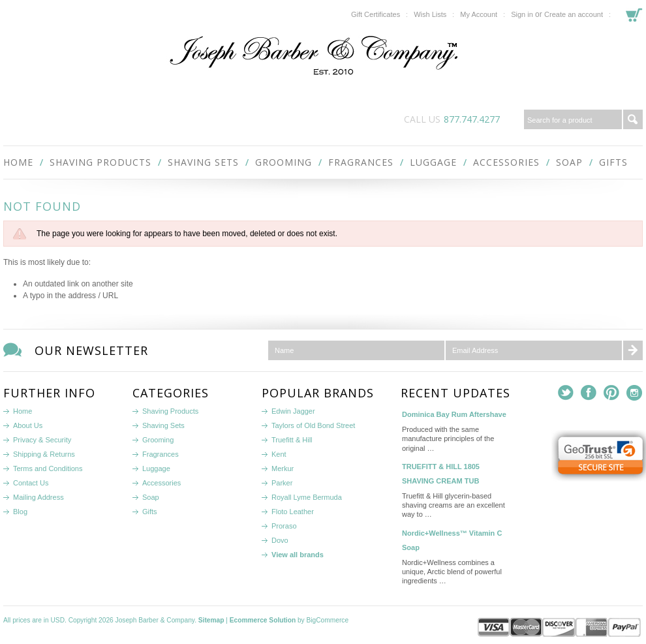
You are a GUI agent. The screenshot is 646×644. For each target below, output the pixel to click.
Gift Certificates (376, 14)
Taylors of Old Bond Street (313, 425)
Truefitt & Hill (292, 440)
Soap (569, 162)
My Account (479, 14)
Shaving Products (100, 162)
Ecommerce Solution (263, 620)
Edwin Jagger (293, 411)
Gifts (613, 162)
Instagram (635, 393)
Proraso (284, 526)
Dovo (280, 540)
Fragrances (361, 162)
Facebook (589, 393)
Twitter (566, 393)
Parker (282, 483)
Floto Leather (293, 512)
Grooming (284, 162)
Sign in (522, 14)
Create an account (574, 14)
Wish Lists (430, 14)
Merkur (283, 468)
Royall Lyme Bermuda (307, 497)
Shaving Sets (203, 162)
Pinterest (612, 393)
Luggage (433, 162)
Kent (279, 454)
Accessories (506, 162)
